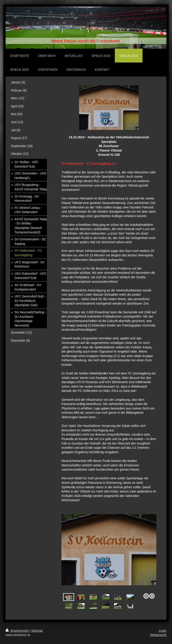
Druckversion (18, 631)
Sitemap (37, 631)
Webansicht (158, 635)
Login (163, 631)
